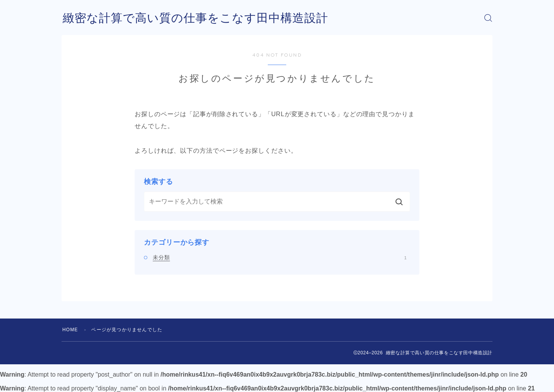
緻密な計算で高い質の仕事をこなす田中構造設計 (195, 18)
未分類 (280, 257)
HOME (70, 330)
